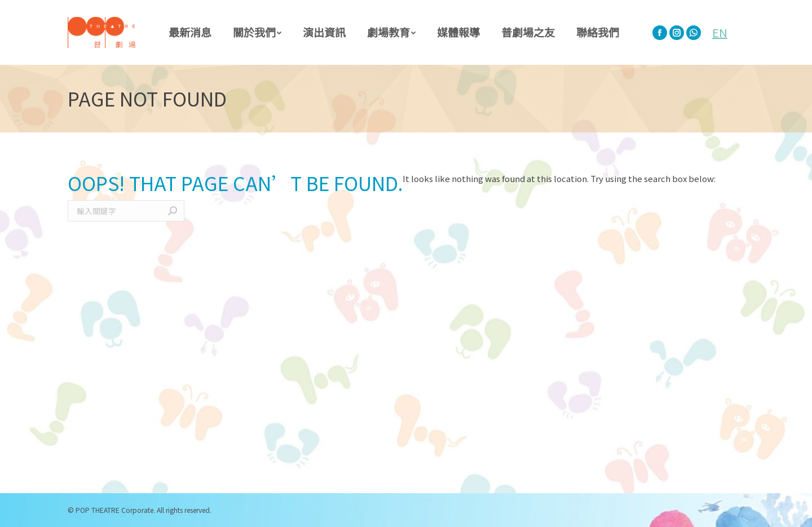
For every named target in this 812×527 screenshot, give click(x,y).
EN (720, 32)
